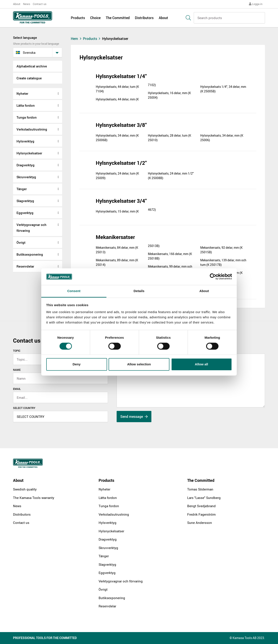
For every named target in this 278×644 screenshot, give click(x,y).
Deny (77, 364)
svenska (26, 52)
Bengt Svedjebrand (201, 506)
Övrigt (21, 242)
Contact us (40, 4)
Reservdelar (25, 266)
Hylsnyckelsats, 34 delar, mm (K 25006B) (117, 138)
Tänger (22, 189)
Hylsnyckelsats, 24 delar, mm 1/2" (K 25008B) (171, 176)
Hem (77, 39)
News (27, 4)
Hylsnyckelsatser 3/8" (121, 125)
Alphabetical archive (32, 66)
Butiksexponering (30, 254)
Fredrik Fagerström (201, 514)
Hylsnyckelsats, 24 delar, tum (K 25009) (117, 176)
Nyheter (22, 93)
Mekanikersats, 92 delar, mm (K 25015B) (221, 250)
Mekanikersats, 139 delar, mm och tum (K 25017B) (223, 262)
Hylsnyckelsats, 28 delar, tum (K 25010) (170, 138)
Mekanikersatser (115, 237)
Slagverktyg (25, 201)
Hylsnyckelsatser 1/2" (121, 163)
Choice (95, 18)
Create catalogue (29, 78)
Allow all (201, 364)
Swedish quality (25, 489)
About (17, 4)
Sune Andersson (200, 523)
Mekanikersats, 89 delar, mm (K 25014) (117, 262)
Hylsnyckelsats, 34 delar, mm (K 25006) (222, 138)
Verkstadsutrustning (32, 129)
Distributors (144, 18)
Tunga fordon (27, 117)
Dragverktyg (26, 165)
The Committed (118, 18)
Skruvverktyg (26, 177)
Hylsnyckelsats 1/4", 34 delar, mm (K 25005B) (223, 89)
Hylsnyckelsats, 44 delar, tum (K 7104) (117, 89)
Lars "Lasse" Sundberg (204, 498)
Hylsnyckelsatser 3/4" (121, 201)
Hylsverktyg (25, 141)
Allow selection (139, 364)
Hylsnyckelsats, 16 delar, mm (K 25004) (169, 95)
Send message (134, 417)
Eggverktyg (25, 213)
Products (78, 18)
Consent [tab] (74, 291)
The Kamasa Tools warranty (34, 498)
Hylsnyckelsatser (29, 153)
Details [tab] (139, 291)
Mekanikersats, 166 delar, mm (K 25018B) (170, 256)
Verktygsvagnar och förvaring (31, 228)
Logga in (256, 4)
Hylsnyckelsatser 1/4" (121, 76)
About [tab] (204, 291)
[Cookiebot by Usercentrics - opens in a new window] (213, 277)
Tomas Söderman (200, 489)
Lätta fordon (26, 105)
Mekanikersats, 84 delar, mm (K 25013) (117, 250)
